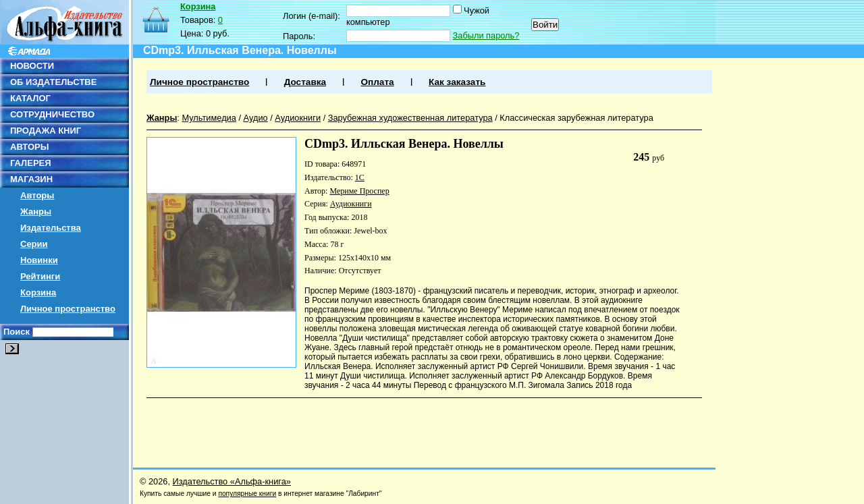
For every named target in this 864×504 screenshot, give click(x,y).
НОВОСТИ (32, 66)
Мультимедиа (209, 118)
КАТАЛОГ (30, 98)
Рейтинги (40, 276)
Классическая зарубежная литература (576, 118)
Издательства (51, 228)
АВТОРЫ (29, 147)
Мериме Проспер (359, 191)
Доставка (305, 82)
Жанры (36, 212)
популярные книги (247, 494)
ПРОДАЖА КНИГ (46, 131)
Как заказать (457, 82)
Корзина (38, 292)
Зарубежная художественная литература (410, 118)
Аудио (256, 118)
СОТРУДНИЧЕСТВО (52, 114)
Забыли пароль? (486, 35)
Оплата (377, 82)
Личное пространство (68, 309)
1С (360, 177)
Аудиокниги (298, 118)
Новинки (39, 260)
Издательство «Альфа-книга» (232, 481)
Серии (34, 244)
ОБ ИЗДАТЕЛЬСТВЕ (53, 82)
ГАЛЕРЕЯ (31, 163)
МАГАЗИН (31, 179)
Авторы (37, 195)
